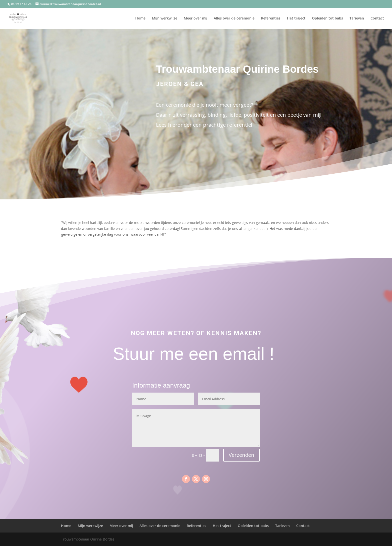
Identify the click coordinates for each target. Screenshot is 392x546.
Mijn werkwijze (165, 18)
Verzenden (241, 455)
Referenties (271, 18)
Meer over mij (195, 18)
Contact (377, 18)
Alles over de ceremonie (234, 18)
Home (140, 18)
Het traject (296, 18)
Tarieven (357, 18)
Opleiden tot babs (327, 18)
